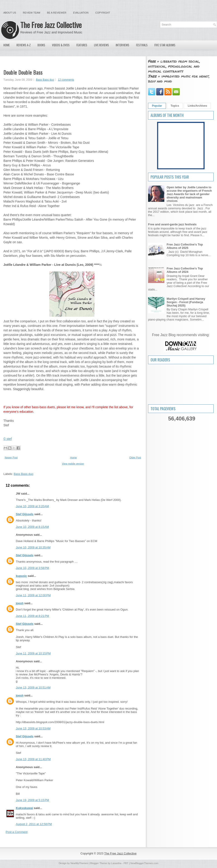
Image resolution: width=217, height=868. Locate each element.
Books (41, 45)
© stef (8, 439)
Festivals (142, 45)
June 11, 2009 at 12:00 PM (33, 595)
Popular (157, 106)
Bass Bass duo (45, 80)
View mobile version (73, 464)
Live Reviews (101, 45)
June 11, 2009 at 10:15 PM (33, 653)
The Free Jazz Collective (51, 25)
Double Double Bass (23, 72)
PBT (126, 863)
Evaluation (81, 13)
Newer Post (11, 458)
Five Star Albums (165, 45)
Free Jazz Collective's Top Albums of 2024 (185, 270)
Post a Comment (17, 832)
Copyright (103, 13)
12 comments (66, 80)
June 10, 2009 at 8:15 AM (32, 527)
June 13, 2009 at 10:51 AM (33, 688)
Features (82, 45)
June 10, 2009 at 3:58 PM (32, 568)
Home (7, 45)
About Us (10, 13)
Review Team (32, 13)
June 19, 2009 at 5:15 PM (32, 800)
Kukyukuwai (24, 808)
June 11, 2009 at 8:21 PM (32, 616)
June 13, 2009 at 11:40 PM (33, 759)
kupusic (21, 576)
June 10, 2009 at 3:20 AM (32, 506)
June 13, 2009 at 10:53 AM (33, 728)
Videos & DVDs (61, 45)
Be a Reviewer (57, 13)
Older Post (135, 458)
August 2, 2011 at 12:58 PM (34, 824)
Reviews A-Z (24, 45)
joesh (20, 603)
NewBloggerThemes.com (144, 863)
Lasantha (116, 863)
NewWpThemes (79, 863)
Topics (175, 106)
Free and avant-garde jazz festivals (172, 224)
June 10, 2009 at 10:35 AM (33, 547)
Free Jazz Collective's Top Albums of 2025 (185, 246)
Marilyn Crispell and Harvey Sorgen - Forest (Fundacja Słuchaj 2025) (186, 302)
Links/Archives (197, 106)
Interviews (123, 45)
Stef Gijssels (25, 514)
